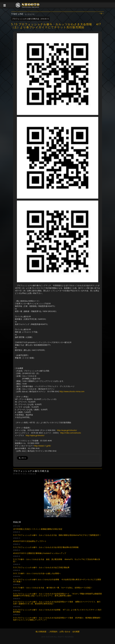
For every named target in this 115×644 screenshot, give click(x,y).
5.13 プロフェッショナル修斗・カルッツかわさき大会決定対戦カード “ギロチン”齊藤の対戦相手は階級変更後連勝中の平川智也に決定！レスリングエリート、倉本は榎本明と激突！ (58, 595)
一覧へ (101, 14)
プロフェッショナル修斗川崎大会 (31, 19)
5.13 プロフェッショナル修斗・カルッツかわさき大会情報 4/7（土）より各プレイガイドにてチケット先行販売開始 (57, 611)
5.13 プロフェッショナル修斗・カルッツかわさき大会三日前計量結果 (41, 567)
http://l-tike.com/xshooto (71, 433)
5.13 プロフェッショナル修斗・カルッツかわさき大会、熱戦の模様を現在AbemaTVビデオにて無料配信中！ (57, 535)
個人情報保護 (41, 632)
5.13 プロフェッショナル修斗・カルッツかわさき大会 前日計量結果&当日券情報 (46, 547)
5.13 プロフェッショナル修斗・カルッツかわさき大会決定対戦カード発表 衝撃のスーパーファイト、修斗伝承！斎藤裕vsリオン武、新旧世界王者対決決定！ (57, 603)
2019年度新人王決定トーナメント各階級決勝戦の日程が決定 (38, 529)
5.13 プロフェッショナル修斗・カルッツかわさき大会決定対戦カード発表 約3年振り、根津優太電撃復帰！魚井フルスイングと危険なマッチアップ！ (57, 619)
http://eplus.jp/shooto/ (35, 435)
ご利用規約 (53, 632)
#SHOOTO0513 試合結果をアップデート (30, 541)
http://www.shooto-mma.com (72, 391)
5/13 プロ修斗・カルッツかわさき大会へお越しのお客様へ (37, 573)
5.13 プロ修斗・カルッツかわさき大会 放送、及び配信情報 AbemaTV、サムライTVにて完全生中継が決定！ (57, 560)
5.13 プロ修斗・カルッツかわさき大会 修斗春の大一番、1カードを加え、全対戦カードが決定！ (53, 588)
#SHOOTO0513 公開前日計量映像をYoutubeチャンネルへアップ (40, 553)
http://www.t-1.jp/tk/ (42, 446)
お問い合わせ (65, 632)
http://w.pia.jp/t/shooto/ (67, 430)
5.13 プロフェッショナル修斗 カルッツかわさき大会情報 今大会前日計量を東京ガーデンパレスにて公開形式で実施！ (57, 580)
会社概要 (76, 632)
